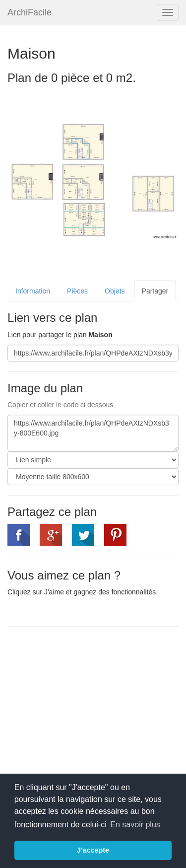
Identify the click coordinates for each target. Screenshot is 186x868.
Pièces (77, 291)
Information (33, 291)
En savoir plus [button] (135, 825)
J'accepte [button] (93, 850)
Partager (155, 291)
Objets (115, 291)
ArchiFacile (30, 12)
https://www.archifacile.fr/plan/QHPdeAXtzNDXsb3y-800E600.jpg (93, 433)
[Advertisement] (91, 706)
